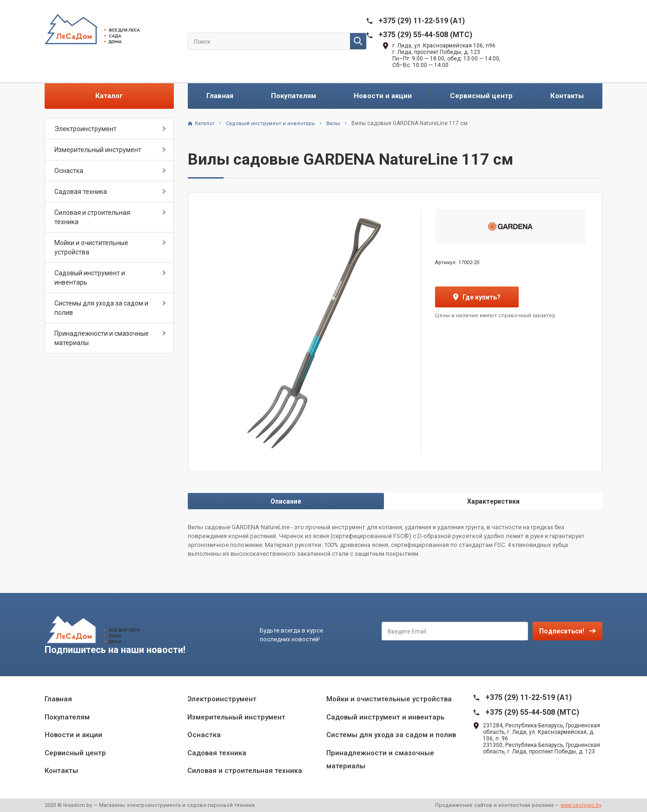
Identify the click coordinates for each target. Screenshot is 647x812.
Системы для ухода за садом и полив (101, 308)
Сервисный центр (481, 96)
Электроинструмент (86, 129)
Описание (286, 501)
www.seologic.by (581, 805)
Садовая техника (81, 192)
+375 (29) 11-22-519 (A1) (422, 21)
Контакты (567, 96)
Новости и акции (383, 96)
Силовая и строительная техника (92, 217)
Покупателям (294, 96)
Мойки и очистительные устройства (91, 247)
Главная (220, 96)
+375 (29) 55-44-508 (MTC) (425, 35)
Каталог (109, 96)
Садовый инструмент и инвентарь (90, 278)
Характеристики (493, 501)
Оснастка (69, 171)
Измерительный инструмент (98, 150)
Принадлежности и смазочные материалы (102, 338)
